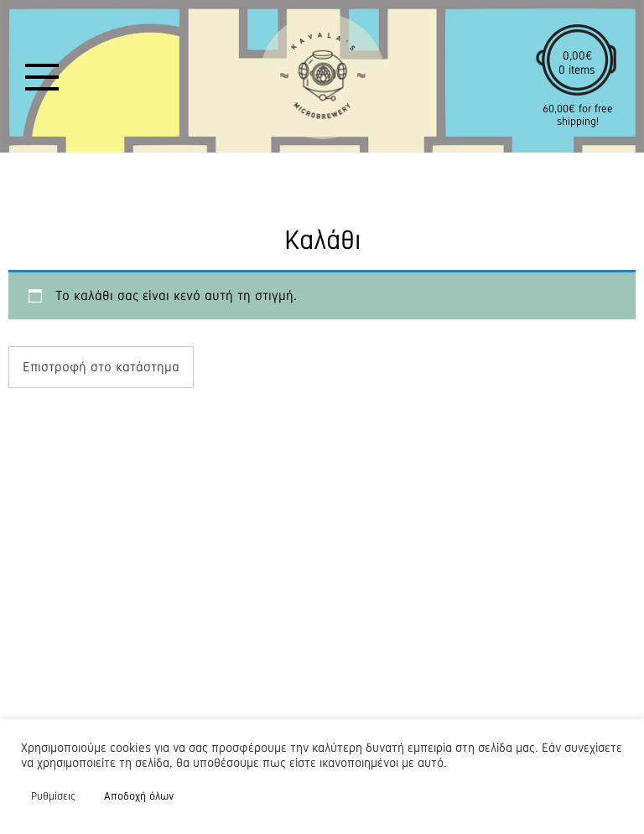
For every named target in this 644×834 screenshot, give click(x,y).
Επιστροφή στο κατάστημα (101, 367)
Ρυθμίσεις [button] (53, 796)
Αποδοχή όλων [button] (139, 796)
